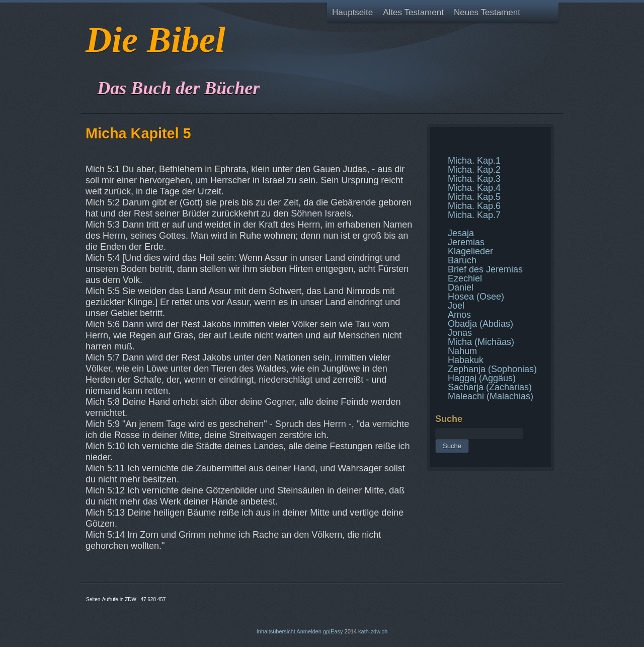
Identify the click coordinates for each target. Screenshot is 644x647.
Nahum (462, 351)
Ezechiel (465, 278)
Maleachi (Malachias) (491, 396)
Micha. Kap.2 (474, 170)
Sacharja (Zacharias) (490, 387)
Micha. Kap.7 (474, 215)
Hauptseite (352, 12)
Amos (459, 315)
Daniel (461, 287)
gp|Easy (333, 631)
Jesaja (461, 233)
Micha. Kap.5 (474, 197)
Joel (456, 306)
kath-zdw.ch (373, 631)
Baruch (462, 260)
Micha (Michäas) (481, 342)
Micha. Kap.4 (474, 188)
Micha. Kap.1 (474, 161)
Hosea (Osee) (476, 297)
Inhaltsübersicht (276, 631)
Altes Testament (413, 12)
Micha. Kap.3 (474, 179)
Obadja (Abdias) (480, 324)
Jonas (460, 333)
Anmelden (309, 631)
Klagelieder (470, 251)
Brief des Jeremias (485, 269)
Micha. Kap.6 (474, 206)
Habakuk (466, 360)
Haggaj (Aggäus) (482, 378)
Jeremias (466, 242)
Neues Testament (487, 12)
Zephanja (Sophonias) (492, 369)
